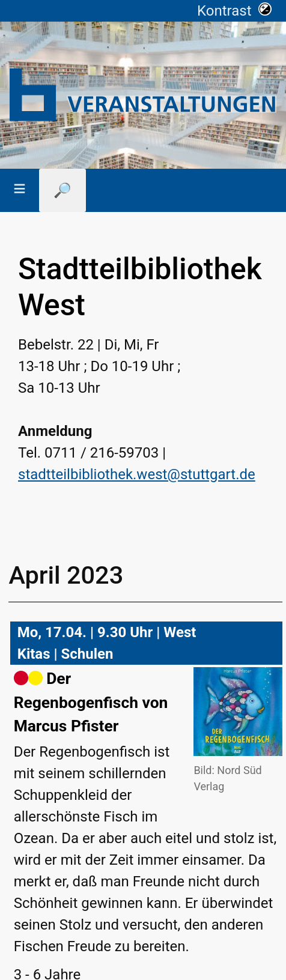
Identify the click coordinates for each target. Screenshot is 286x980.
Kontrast (234, 11)
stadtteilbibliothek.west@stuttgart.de (137, 474)
